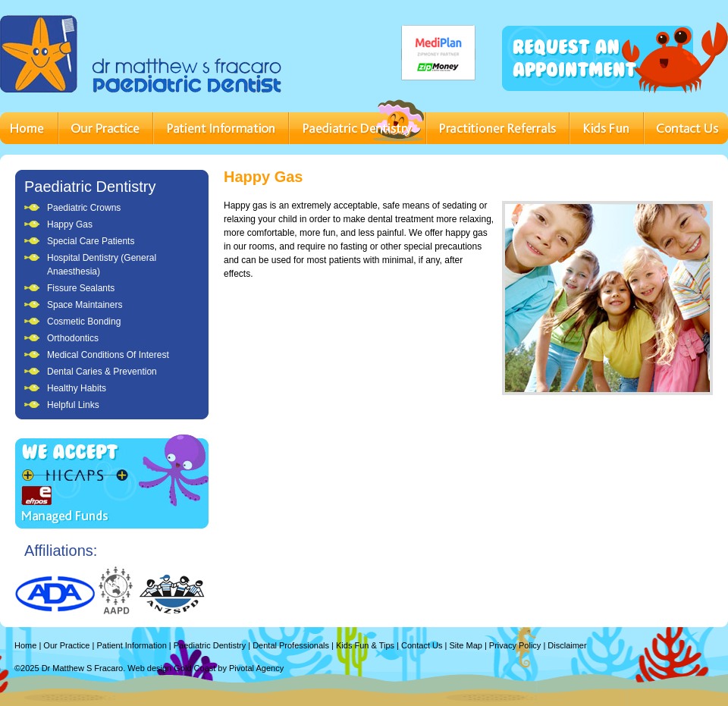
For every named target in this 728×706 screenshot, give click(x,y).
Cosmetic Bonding (84, 322)
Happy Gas (70, 224)
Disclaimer (567, 645)
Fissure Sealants (81, 288)
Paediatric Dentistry (90, 187)
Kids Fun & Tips (365, 645)
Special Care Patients (91, 241)
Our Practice (66, 645)
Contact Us (422, 645)
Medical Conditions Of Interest (108, 355)
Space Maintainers (85, 305)
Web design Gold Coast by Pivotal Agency (206, 668)
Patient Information (131, 645)
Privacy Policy (515, 645)
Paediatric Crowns (84, 208)
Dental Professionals (291, 645)
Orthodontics (73, 338)
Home (25, 645)
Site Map (465, 645)
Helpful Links (73, 405)
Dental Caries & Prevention (102, 372)
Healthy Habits (77, 388)
